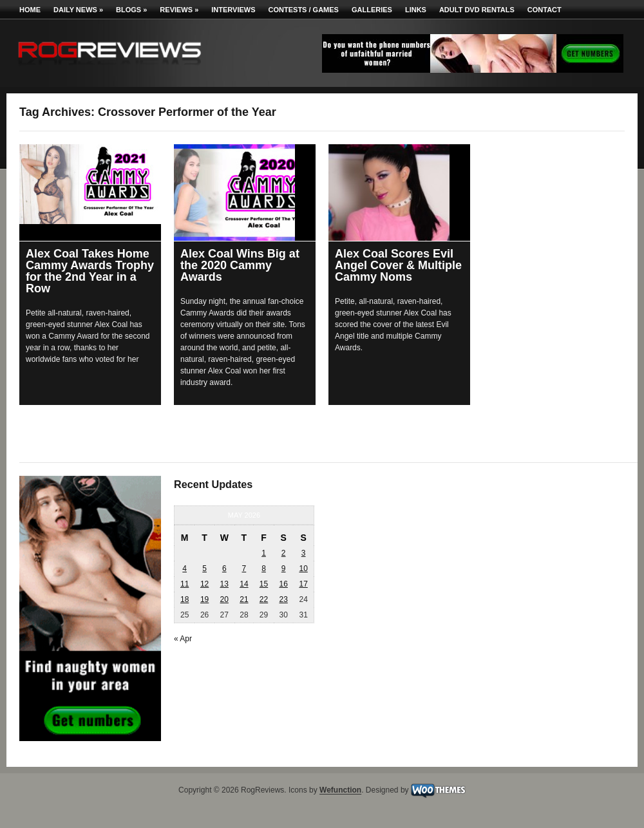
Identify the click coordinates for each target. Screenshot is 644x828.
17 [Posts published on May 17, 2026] (303, 584)
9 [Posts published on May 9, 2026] (284, 569)
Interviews (233, 10)
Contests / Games (304, 10)
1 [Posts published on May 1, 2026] (264, 553)
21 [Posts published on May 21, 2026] (244, 599)
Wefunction (340, 791)
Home (30, 10)
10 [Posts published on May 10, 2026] (303, 569)
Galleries (372, 10)
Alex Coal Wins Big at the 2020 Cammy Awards (240, 265)
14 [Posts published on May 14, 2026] (244, 584)
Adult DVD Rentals (477, 10)
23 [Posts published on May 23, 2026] (283, 599)
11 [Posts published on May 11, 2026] (185, 584)
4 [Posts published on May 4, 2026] (185, 569)
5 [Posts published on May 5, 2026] (204, 569)
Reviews (179, 10)
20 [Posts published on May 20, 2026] (224, 599)
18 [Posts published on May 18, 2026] (185, 599)
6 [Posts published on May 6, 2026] (224, 569)
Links (416, 10)
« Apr (183, 639)
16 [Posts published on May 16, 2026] (283, 584)
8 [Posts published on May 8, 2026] (264, 569)
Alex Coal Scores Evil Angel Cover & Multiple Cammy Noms (398, 265)
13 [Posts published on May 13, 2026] (224, 584)
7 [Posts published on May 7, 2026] (244, 569)
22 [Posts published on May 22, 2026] (264, 599)
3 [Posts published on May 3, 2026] (304, 553)
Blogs (131, 10)
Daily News (78, 10)
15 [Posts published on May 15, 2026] (264, 584)
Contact (545, 10)
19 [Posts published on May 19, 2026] (204, 599)
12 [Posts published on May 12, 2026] (204, 584)
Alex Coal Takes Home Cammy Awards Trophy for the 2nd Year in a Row (90, 271)
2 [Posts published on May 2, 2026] (284, 553)
